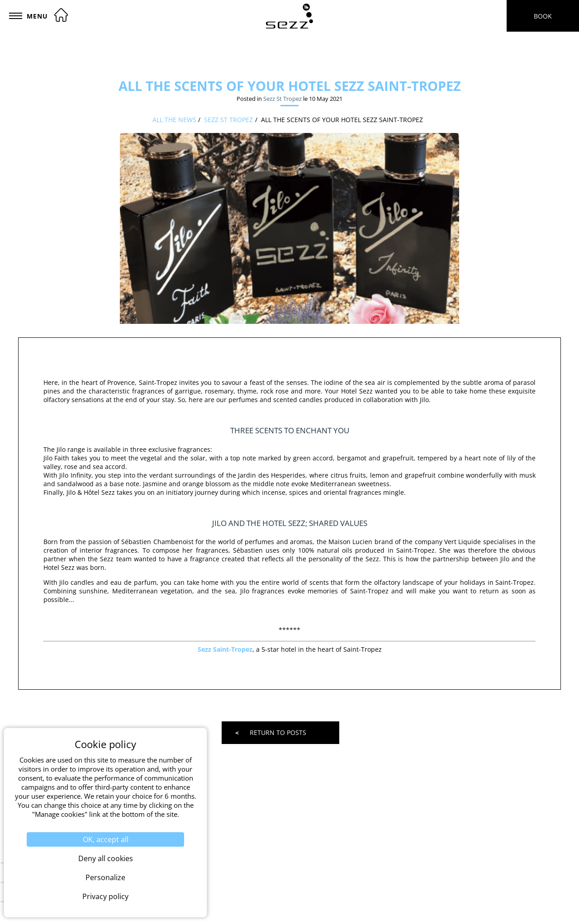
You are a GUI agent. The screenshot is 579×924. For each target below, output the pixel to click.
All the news (174, 120)
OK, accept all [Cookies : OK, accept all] (106, 839)
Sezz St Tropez (282, 99)
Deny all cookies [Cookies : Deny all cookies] (106, 858)
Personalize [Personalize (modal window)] (105, 877)
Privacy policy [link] (105, 896)
